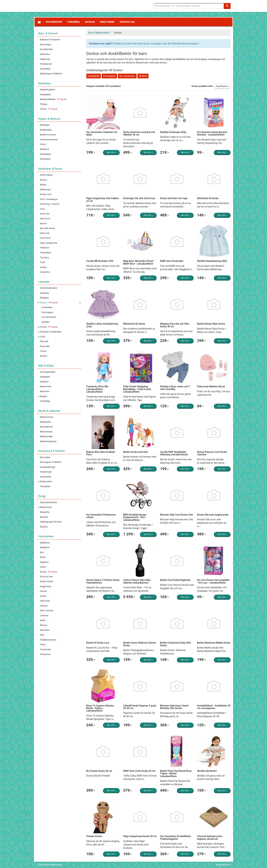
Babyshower (46, 507)
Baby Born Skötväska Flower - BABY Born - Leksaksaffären (139, 262)
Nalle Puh (45, 233)
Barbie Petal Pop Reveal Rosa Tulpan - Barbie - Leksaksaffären (176, 774)
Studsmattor (46, 481)
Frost (42, 209)
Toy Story (44, 258)
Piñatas (44, 104)
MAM (42, 620)
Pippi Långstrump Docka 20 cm (140, 836)
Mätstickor (45, 54)
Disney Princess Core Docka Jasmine (212, 453)
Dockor (49, 303)
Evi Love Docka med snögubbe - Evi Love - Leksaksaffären (213, 581)
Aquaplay (44, 293)
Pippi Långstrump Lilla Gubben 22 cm (103, 200)
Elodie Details (46, 581)
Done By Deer (46, 576)
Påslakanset (46, 64)
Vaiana (43, 267)
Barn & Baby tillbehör (62, 6)
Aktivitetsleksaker (49, 288)
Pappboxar (45, 59)
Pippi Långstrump (49, 243)
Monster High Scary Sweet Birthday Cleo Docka (174, 707)
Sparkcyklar (46, 477)
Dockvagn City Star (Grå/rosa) (139, 198)
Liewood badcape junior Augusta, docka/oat (210, 837)
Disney (49, 572)
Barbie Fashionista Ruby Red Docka (175, 644)
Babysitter (45, 512)
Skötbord (44, 149)
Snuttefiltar (45, 69)
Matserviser (46, 386)
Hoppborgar (46, 472)
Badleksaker (46, 130)
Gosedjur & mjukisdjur (51, 332)
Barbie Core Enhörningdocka (175, 580)
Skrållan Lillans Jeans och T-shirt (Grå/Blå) (175, 388)
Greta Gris (45, 214)
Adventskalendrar (48, 502)
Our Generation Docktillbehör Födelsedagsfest (176, 837)
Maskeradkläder (53, 99)
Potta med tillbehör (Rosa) (211, 386)
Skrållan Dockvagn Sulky (173, 132)
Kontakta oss (127, 22)
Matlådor (44, 382)
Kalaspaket (45, 94)
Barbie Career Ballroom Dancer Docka (140, 644)
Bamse (43, 180)
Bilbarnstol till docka (134, 324)
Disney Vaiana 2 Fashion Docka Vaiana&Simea (103, 581)
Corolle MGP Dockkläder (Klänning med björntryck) (174, 453)
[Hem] (39, 22)
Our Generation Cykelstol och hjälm (102, 133)
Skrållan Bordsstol (207, 771)
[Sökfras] (188, 6)
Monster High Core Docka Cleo (176, 515)
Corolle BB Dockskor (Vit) (100, 261)
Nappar (43, 396)
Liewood (44, 615)
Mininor (44, 625)
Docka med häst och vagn (174, 198)
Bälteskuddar (46, 436)
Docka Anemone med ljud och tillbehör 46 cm (139, 133)
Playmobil (45, 346)
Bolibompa (45, 189)
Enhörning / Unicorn (50, 204)
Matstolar (45, 391)
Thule (43, 644)
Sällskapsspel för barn (51, 522)
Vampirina (45, 272)
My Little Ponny (47, 228)
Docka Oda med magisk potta (213, 515)
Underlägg (45, 401)
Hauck (43, 596)
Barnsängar (46, 44)
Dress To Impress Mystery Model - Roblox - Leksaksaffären (100, 708)
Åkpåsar (44, 527)
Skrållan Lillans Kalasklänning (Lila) (102, 325)
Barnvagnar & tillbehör (51, 462)
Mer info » (111, 153)
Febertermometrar (49, 140)
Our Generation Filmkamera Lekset (101, 516)
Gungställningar (48, 467)
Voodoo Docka (94, 836)
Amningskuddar (48, 372)
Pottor (43, 144)
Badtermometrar (48, 135)
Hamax (43, 591)
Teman (49, 109)
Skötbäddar (46, 154)
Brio (42, 552)
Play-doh (44, 341)
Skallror (44, 356)
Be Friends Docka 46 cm (99, 771)
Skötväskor (45, 159)
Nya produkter (54, 22)
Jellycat (44, 606)
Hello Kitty (45, 601)
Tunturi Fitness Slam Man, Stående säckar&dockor (137, 581)
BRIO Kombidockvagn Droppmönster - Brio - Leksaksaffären (135, 517)
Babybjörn (45, 547)
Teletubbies (46, 253)
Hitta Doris (45, 219)
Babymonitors (47, 417)
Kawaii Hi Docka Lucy (98, 643)
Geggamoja (45, 586)
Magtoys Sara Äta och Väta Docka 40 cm (175, 325)
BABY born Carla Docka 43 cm (139, 771)
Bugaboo (44, 562)
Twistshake (45, 649)
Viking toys (45, 654)
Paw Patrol (45, 238)
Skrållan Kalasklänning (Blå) (212, 261)
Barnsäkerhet (46, 427)
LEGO (43, 337)
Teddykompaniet (48, 640)
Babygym (44, 298)
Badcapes (45, 125)
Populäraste (222, 86)
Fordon (49, 327)
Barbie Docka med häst (135, 452)
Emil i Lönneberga (49, 199)
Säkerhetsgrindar (48, 441)
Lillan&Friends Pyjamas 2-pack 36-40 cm (140, 707)
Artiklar (90, 22)
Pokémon (45, 248)
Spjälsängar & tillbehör (51, 74)
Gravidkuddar (46, 49)
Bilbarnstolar (46, 432)
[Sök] (227, 6)
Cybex (43, 567)
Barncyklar (45, 457)
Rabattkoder (107, 22)
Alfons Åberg (46, 175)
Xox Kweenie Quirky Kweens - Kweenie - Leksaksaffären (213, 133)
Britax (43, 557)
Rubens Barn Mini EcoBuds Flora (101, 453)
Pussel (43, 351)
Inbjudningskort (48, 90)
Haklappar (45, 377)
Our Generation (49, 317)
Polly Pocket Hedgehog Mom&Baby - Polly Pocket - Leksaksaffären (138, 389)
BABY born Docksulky (172, 261)
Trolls (43, 262)
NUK (42, 635)
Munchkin (45, 630)
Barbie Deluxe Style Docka (211, 324)
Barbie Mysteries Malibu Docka (214, 643)
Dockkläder (47, 307)
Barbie (43, 185)
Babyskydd (45, 422)
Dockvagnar (47, 312)
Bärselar (44, 517)
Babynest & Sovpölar (50, 40)
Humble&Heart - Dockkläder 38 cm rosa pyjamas (214, 707)
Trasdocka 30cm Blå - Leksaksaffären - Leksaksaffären (98, 389)
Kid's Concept (47, 610)
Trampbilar (45, 486)
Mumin (43, 224)
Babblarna (45, 543)
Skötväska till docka (208, 198)
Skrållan (45, 322)
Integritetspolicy (223, 865)
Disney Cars (46, 194)
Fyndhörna (73, 22)
